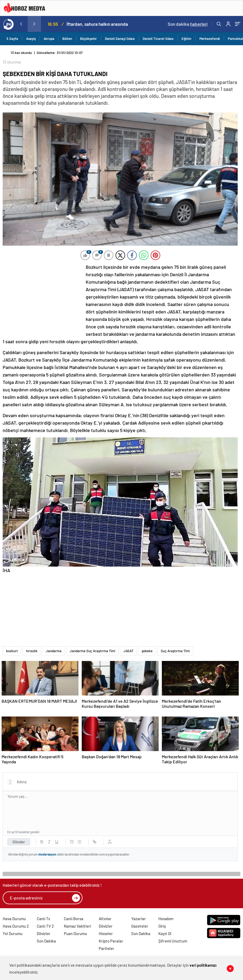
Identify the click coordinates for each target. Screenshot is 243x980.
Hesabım (166, 919)
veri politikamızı (203, 965)
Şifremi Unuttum (173, 941)
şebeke (147, 651)
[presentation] (21, 24)
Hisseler (106, 933)
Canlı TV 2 (45, 926)
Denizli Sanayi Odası (120, 39)
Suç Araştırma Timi (175, 651)
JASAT (128, 651)
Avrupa (49, 39)
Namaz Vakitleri (77, 926)
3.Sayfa (12, 39)
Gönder (19, 842)
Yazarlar (139, 919)
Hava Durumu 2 (16, 926)
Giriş (162, 926)
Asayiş (31, 39)
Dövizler (44, 933)
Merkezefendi (210, 39)
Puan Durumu (75, 933)
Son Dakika (46, 941)
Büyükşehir (88, 39)
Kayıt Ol (165, 933)
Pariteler (106, 948)
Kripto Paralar (111, 941)
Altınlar (105, 919)
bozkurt (12, 651)
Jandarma (54, 651)
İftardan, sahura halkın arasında (97, 24)
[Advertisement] (43, 299)
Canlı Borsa (74, 919)
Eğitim (186, 39)
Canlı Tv (43, 919)
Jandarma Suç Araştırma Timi (92, 651)
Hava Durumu (14, 919)
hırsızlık (32, 651)
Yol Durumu (13, 933)
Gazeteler (140, 926)
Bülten (67, 39)
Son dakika (188, 24)
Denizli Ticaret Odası (158, 39)
